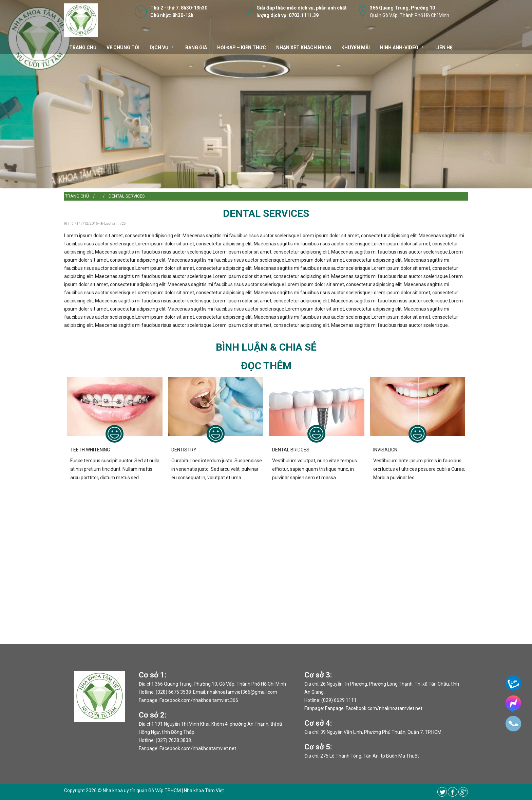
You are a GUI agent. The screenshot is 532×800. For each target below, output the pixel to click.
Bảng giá (196, 48)
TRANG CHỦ (83, 48)
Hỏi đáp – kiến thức (242, 48)
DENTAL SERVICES (127, 196)
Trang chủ (77, 196)
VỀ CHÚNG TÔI (123, 48)
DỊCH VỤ (159, 48)
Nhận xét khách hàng (304, 48)
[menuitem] (77, 196)
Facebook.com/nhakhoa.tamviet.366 (199, 700)
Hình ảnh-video (399, 48)
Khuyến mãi (356, 48)
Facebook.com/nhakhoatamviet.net (198, 748)
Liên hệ (444, 48)
